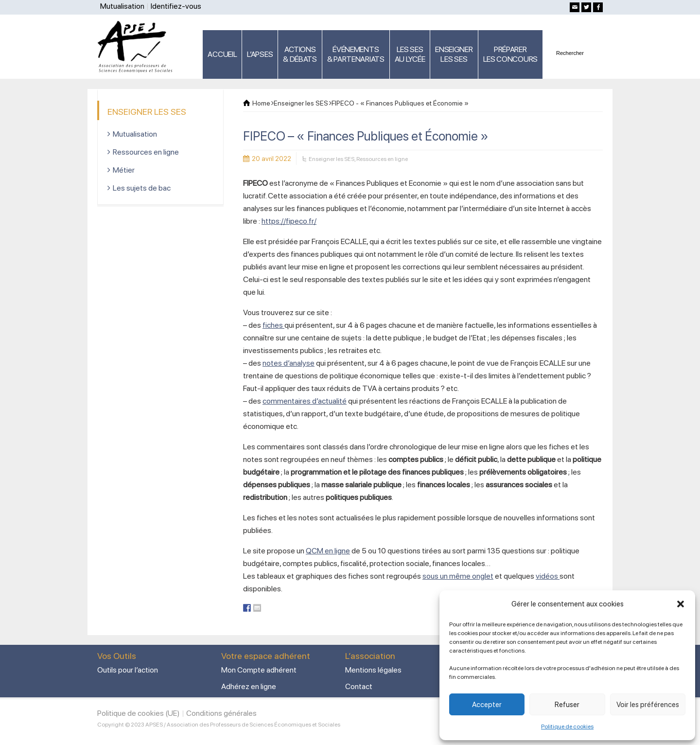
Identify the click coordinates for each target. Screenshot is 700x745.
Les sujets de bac (142, 188)
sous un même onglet (458, 576)
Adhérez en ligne (249, 686)
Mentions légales (373, 670)
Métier (124, 170)
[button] (681, 604)
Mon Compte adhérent (259, 670)
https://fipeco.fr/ (289, 221)
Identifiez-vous (176, 6)
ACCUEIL (222, 54)
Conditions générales (221, 713)
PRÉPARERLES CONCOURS (510, 54)
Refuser (567, 705)
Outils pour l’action (128, 670)
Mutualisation (122, 6)
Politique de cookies (567, 727)
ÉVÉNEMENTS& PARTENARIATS (356, 54)
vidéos (548, 576)
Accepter (487, 705)
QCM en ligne (328, 551)
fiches (273, 325)
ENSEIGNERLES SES (454, 54)
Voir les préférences (648, 705)
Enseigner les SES (332, 159)
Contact (359, 686)
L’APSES (260, 54)
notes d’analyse (289, 363)
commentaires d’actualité (305, 401)
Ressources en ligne (382, 159)
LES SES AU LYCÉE (410, 54)
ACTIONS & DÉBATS (300, 54)
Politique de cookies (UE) (139, 713)
